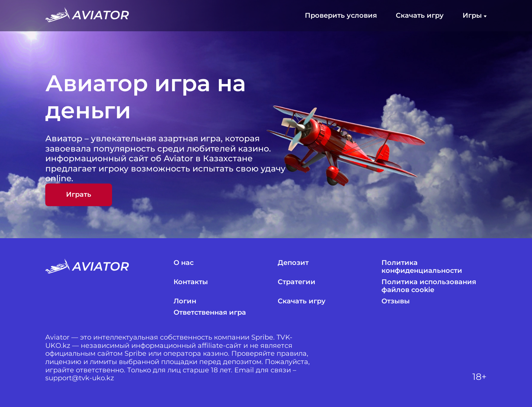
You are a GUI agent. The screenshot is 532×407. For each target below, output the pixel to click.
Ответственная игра (210, 313)
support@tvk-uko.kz (80, 378)
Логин (185, 301)
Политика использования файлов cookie (429, 286)
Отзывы (396, 301)
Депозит (293, 263)
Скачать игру (420, 16)
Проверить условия (341, 16)
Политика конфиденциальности (422, 267)
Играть (79, 194)
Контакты (191, 282)
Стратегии (297, 282)
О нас (184, 263)
